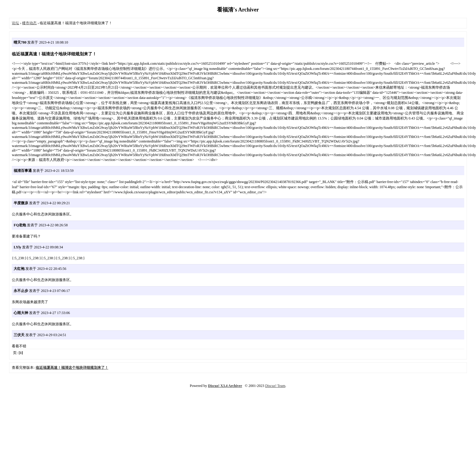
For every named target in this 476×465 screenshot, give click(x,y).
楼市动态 (29, 23)
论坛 (15, 23)
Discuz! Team (275, 386)
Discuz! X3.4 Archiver (225, 386)
